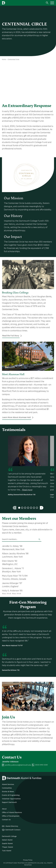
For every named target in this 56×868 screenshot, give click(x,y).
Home (4, 60)
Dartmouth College (9, 836)
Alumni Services (8, 784)
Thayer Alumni (7, 847)
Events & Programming (11, 795)
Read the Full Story (11, 336)
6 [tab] (34, 508)
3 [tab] (25, 508)
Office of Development (11, 816)
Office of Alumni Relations (12, 812)
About (4, 809)
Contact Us (6, 820)
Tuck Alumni (7, 851)
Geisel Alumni (7, 840)
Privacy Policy (28, 860)
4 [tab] (28, 508)
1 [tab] (19, 508)
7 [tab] (37, 508)
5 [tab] (31, 508)
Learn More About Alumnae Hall (16, 417)
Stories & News (8, 792)
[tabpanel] (28, 466)
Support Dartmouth (9, 802)
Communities (7, 788)
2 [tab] (22, 508)
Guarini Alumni (7, 844)
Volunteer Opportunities (11, 799)
